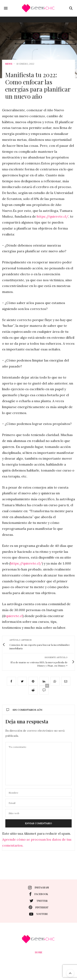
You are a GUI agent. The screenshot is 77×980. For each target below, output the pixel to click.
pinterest (39, 907)
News (9, 64)
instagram (38, 888)
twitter (39, 901)
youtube (38, 914)
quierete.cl (14, 616)
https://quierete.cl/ (53, 216)
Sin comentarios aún (24, 710)
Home (39, 952)
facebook (39, 894)
